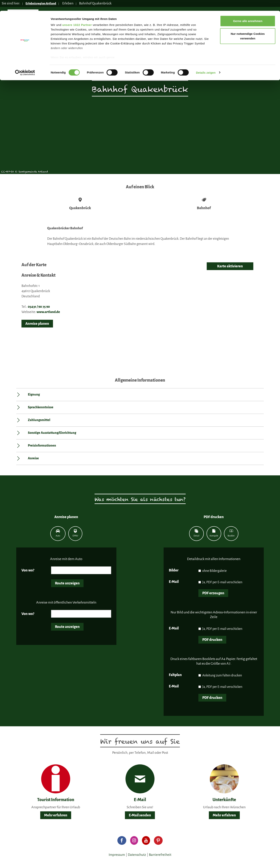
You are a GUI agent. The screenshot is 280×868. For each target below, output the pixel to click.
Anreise (33, 458)
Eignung (34, 395)
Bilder (174, 570)
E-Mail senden (140, 815)
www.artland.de (48, 312)
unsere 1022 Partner (77, 14)
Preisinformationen (42, 446)
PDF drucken (212, 640)
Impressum (117, 855)
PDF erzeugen (213, 593)
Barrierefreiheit (160, 855)
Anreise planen (37, 324)
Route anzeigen (67, 583)
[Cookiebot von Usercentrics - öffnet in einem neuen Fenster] (25, 62)
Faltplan (175, 675)
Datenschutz (137, 855)
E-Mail (174, 582)
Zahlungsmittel (39, 420)
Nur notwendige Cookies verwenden (248, 25)
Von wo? (28, 570)
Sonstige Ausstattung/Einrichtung (52, 433)
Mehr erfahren (56, 815)
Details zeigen (206, 62)
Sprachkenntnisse (41, 407)
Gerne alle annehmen (248, 10)
